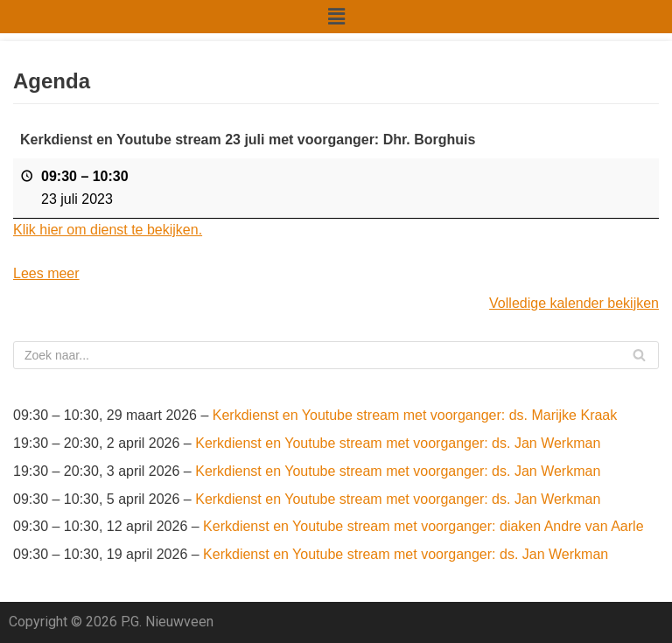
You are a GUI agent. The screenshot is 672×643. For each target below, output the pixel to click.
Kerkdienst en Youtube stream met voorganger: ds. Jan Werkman (398, 443)
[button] (336, 17)
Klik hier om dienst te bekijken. (108, 230)
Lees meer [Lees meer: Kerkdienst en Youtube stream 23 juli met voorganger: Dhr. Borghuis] (46, 273)
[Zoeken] (336, 355)
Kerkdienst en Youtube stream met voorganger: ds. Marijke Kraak (415, 415)
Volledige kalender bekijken (574, 303)
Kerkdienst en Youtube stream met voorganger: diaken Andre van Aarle (423, 526)
